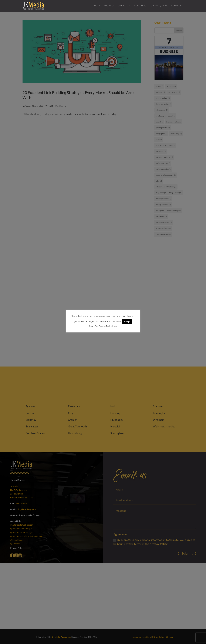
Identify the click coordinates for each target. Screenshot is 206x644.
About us (109, 6)
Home (97, 6)
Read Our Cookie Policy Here (103, 326)
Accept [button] (127, 322)
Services (123, 6)
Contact (176, 6)
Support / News (159, 6)
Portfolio (140, 6)
